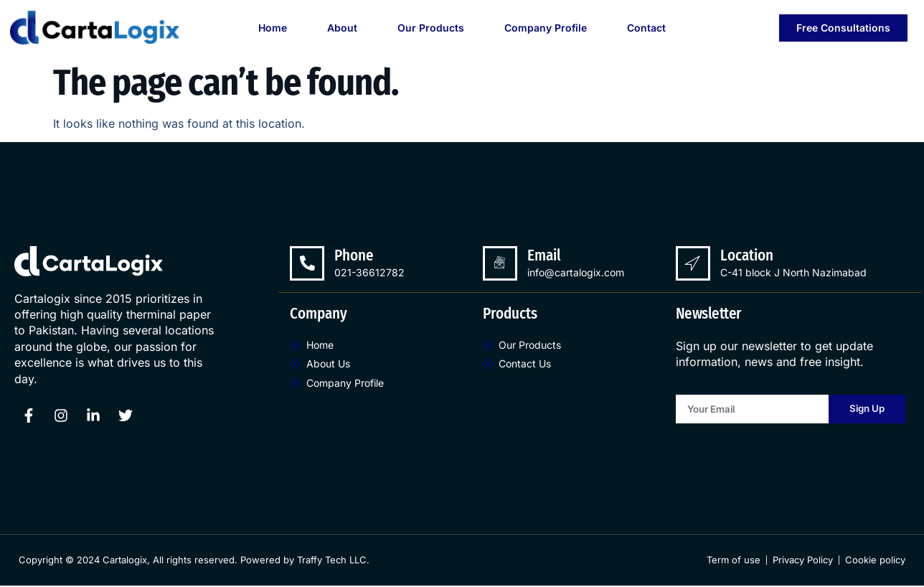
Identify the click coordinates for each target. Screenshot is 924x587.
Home (273, 28)
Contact (646, 28)
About (342, 28)
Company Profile (546, 28)
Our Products (431, 28)
